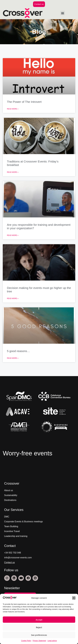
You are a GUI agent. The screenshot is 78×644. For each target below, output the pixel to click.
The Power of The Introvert (24, 102)
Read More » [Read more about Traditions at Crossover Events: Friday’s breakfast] (13, 172)
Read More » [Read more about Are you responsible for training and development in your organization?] (13, 235)
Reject (39, 627)
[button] (74, 598)
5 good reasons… (18, 351)
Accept (39, 620)
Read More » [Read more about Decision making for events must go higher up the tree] (13, 298)
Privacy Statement (39, 641)
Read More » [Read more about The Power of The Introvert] (13, 109)
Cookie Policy (26, 641)
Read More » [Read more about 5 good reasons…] (13, 358)
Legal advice (52, 641)
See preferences (39, 635)
